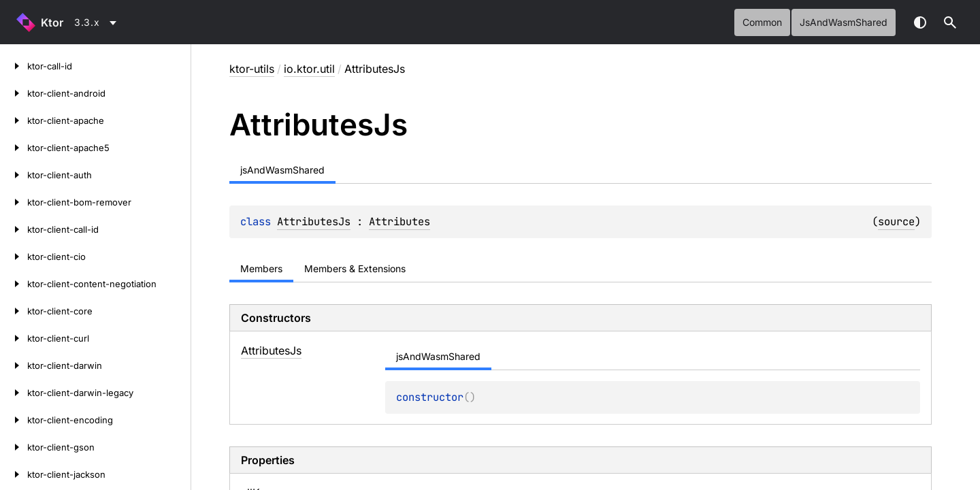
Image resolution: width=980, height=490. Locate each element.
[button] (950, 22)
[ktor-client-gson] (14, 447)
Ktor (52, 22)
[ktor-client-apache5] (14, 148)
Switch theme (920, 22)
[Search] (950, 22)
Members (261, 268)
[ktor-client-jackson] (14, 474)
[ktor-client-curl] (14, 338)
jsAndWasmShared (844, 22)
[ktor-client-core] (14, 311)
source (896, 222)
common (762, 22)
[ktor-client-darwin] (14, 365)
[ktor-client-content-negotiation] (14, 284)
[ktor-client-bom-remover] (14, 202)
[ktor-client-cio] (14, 257)
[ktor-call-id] (14, 66)
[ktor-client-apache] (14, 120)
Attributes (399, 222)
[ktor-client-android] (14, 93)
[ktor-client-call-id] (14, 229)
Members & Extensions (355, 268)
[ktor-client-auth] (14, 175)
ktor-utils (252, 69)
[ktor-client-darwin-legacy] (14, 393)
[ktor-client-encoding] (14, 420)
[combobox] (98, 22)
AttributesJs (314, 222)
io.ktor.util (309, 69)
